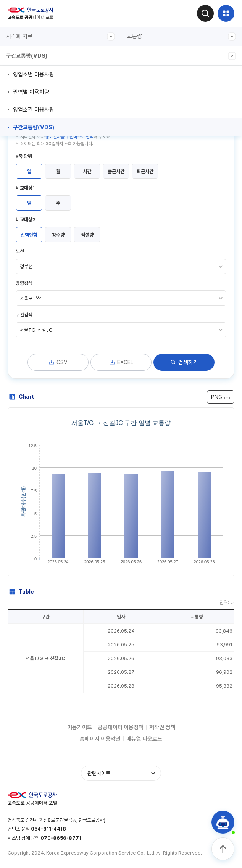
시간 (87, 171)
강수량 (58, 235)
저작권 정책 (162, 727)
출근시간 (116, 171)
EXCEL (121, 362)
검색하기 (184, 362)
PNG (221, 397)
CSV (58, 362)
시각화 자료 (60, 37)
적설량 (87, 235)
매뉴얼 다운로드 (144, 739)
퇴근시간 (145, 171)
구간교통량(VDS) (121, 56)
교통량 (181, 37)
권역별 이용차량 (31, 92)
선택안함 (29, 235)
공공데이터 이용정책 (121, 727)
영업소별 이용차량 (34, 75)
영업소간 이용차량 (34, 110)
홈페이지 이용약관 (100, 739)
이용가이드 (80, 727)
